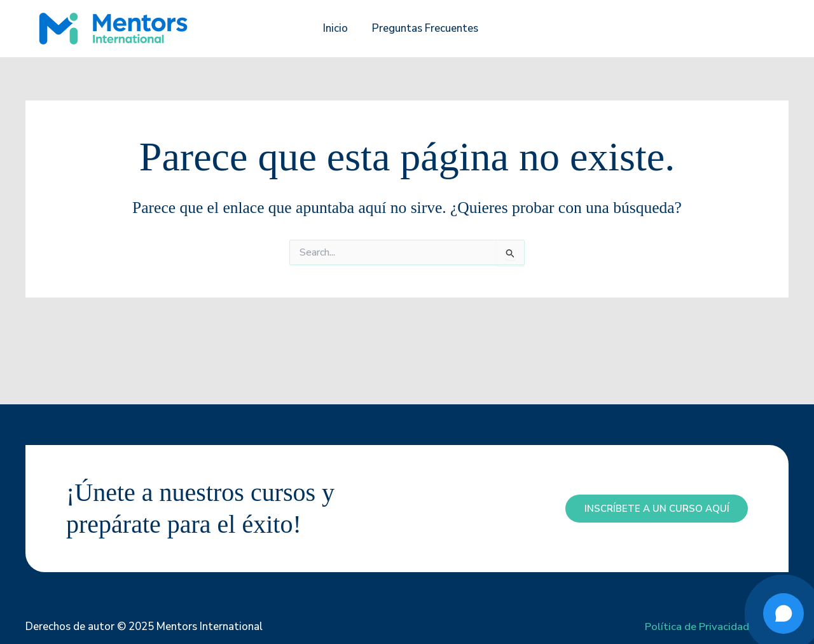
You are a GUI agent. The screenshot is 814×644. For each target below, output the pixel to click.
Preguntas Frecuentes (424, 28)
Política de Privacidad (697, 627)
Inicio (337, 28)
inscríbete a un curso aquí (656, 509)
